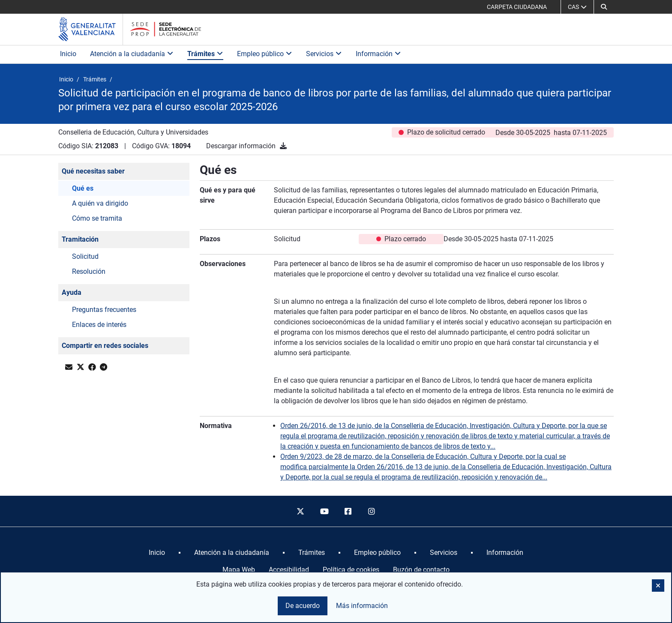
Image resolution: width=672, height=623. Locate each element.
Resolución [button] (89, 271)
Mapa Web (239, 570)
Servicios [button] (324, 54)
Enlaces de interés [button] (99, 325)
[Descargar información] (283, 146)
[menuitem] (157, 553)
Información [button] (378, 54)
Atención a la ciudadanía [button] (132, 54)
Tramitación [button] (80, 239)
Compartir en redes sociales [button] (105, 346)
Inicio (68, 54)
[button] (604, 7)
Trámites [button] (205, 54)
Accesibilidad (289, 570)
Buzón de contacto (421, 570)
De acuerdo (303, 606)
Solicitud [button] (85, 256)
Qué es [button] (83, 188)
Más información (362, 606)
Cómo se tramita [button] (97, 218)
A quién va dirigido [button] (100, 203)
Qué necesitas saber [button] (93, 171)
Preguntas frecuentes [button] (104, 310)
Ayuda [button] (72, 292)
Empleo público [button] (265, 54)
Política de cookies (351, 570)
